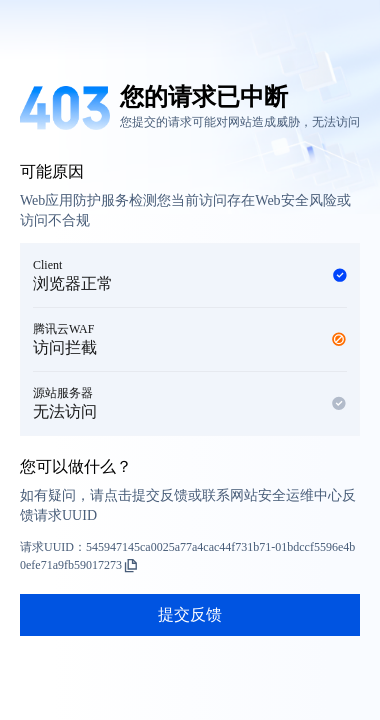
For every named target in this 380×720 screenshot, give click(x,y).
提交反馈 (190, 614)
